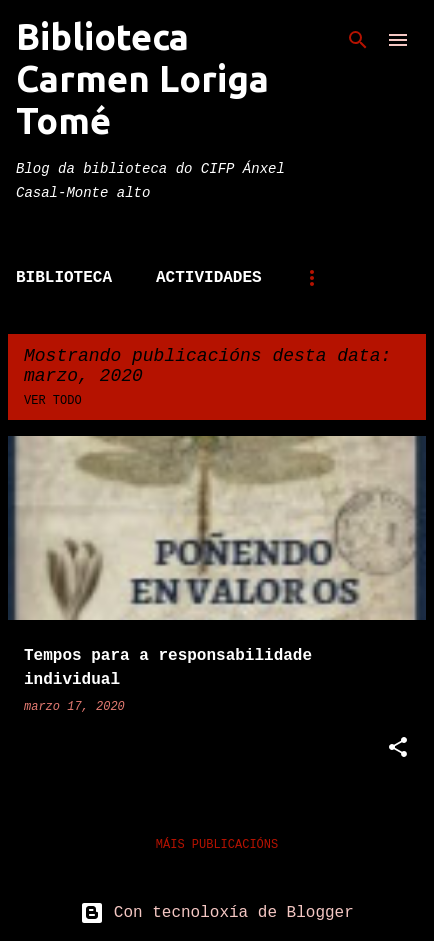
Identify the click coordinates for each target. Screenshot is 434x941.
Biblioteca (64, 278)
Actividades (209, 278)
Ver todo (53, 401)
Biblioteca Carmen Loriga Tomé (142, 78)
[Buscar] (358, 40)
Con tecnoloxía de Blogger (217, 913)
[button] (398, 749)
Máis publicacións (217, 845)
